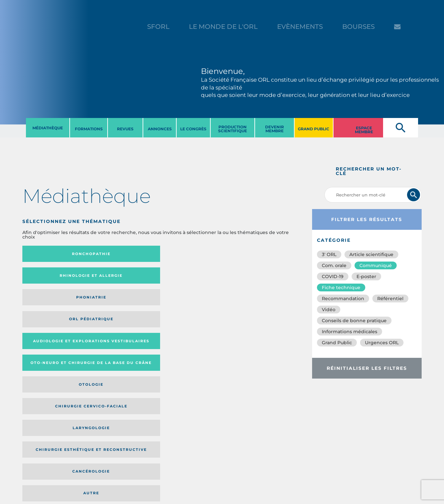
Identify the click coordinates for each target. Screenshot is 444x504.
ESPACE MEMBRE (364, 130)
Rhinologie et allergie (116, 254)
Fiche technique (341, 287)
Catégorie (187, 343)
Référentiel (390, 299)
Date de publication (277, 343)
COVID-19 (333, 276)
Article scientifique (371, 254)
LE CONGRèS (193, 129)
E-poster (366, 276)
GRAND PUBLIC (314, 129)
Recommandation (343, 299)
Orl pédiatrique (262, 254)
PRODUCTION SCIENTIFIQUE (233, 129)
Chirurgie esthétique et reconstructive (118, 304)
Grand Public (337, 343)
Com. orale (334, 265)
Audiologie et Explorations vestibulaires (46, 278)
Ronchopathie (54, 254)
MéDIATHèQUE (48, 128)
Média (227, 343)
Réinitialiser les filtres (367, 368)
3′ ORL (329, 254)
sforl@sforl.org (115, 458)
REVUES (125, 129)
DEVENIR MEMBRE (275, 129)
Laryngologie (54, 304)
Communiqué (376, 265)
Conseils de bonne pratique (354, 321)
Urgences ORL (382, 343)
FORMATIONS (89, 129)
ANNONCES (160, 129)
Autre (262, 304)
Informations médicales (350, 332)
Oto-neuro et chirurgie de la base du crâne (118, 278)
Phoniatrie (193, 254)
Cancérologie (193, 304)
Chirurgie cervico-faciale (261, 278)
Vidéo (329, 310)
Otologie (193, 278)
